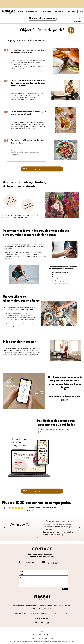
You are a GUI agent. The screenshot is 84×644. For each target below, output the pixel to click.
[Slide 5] (46, 537)
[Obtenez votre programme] (42, 18)
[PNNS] (67, 613)
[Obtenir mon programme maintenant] (42, 169)
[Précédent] (4, 528)
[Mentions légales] (20, 613)
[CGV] (55, 613)
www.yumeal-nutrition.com (42, 640)
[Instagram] (36, 623)
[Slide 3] (42, 537)
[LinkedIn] (48, 623)
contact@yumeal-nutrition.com (54, 563)
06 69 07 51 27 (29, 562)
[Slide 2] (40, 537)
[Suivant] (80, 528)
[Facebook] (42, 623)
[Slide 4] (44, 537)
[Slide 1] (38, 537)
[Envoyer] (65, 589)
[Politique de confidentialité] (39, 613)
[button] (31, 12)
